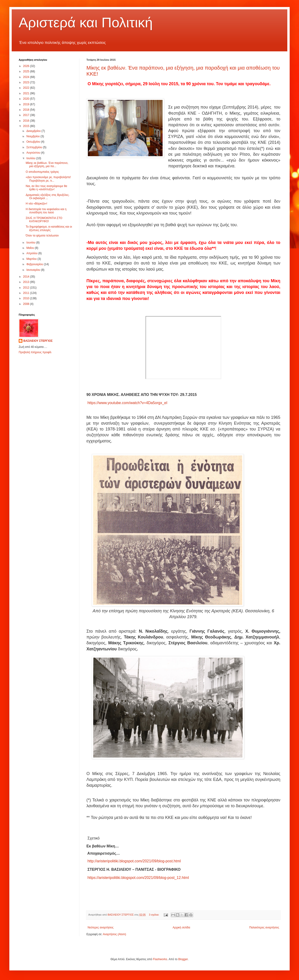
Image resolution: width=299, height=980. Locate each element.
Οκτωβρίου (34, 142)
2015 (27, 126)
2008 (27, 304)
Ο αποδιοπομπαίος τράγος (42, 172)
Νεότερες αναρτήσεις (101, 927)
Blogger (183, 959)
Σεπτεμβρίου (35, 147)
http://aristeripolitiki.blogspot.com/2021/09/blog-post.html (134, 861)
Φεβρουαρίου (35, 264)
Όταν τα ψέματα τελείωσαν (42, 236)
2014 (27, 277)
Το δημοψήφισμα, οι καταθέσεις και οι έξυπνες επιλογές (49, 228)
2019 (27, 104)
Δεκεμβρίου (34, 131)
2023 (27, 82)
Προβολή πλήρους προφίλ (35, 352)
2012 (27, 288)
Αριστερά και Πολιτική (86, 23)
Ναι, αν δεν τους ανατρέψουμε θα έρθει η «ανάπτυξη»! (46, 188)
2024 (27, 77)
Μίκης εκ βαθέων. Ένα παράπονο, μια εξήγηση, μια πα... (47, 165)
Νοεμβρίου (34, 136)
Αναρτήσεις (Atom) (114, 934)
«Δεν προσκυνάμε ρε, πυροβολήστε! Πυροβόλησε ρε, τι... (48, 179)
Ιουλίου (31, 158)
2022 (27, 88)
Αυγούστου (34, 153)
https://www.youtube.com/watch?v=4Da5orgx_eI (127, 403)
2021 (27, 93)
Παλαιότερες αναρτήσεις (264, 927)
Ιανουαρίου (34, 270)
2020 (27, 99)
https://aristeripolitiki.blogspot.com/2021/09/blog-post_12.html (138, 878)
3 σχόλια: (154, 915)
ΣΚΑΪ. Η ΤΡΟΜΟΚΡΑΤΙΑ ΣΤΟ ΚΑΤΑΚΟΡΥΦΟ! (44, 220)
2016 (27, 121)
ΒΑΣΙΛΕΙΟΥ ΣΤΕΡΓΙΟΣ (38, 341)
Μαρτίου (32, 259)
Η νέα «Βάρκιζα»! (36, 204)
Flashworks (160, 959)
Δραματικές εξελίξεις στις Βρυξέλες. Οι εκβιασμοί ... (48, 197)
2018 (27, 110)
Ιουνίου (31, 243)
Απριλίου (32, 253)
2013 (27, 282)
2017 (27, 115)
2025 (27, 71)
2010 (27, 298)
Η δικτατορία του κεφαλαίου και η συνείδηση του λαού (46, 211)
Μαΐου (31, 248)
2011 (27, 293)
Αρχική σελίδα (181, 927)
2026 (27, 66)
